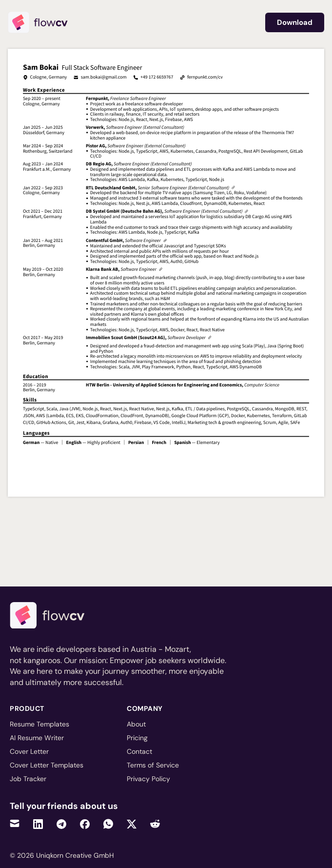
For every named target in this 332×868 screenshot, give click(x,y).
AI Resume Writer (37, 738)
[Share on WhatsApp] (108, 824)
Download (295, 22)
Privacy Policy (148, 779)
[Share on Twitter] (132, 824)
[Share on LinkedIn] (38, 824)
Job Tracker (28, 779)
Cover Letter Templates (47, 765)
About (136, 724)
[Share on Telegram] (61, 824)
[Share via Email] (15, 824)
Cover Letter (29, 751)
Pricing (137, 738)
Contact (139, 751)
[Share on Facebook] (85, 824)
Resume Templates (39, 724)
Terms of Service (153, 765)
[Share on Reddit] (155, 824)
